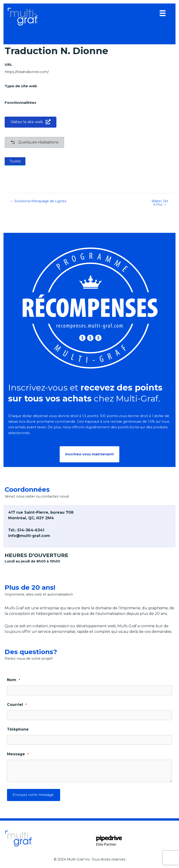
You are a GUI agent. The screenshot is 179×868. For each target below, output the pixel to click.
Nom (14, 680)
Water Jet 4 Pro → (160, 203)
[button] (89, 455)
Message (18, 754)
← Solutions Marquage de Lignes (38, 201)
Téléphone (18, 729)
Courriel (17, 705)
